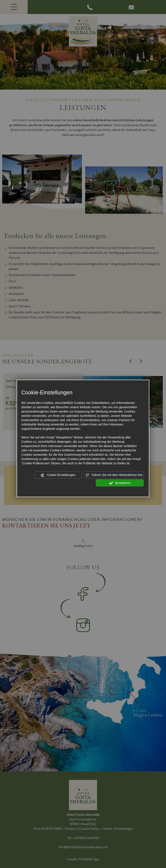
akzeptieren (120, 483)
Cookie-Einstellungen (58, 475)
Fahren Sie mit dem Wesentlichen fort (114, 475)
